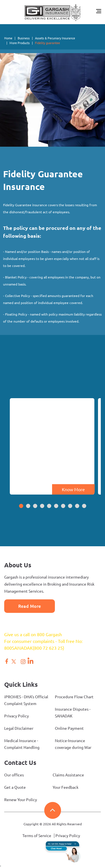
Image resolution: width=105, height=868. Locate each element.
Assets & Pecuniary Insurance (55, 38)
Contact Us (20, 762)
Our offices (14, 775)
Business (24, 38)
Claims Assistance (68, 775)
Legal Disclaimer (19, 728)
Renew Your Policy (21, 800)
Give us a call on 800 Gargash (33, 634)
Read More (30, 606)
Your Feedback (66, 787)
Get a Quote (15, 787)
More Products (20, 43)
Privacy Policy (17, 716)
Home (8, 38)
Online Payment (69, 728)
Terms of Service (37, 836)
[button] (21, 506)
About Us (18, 565)
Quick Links (21, 684)
